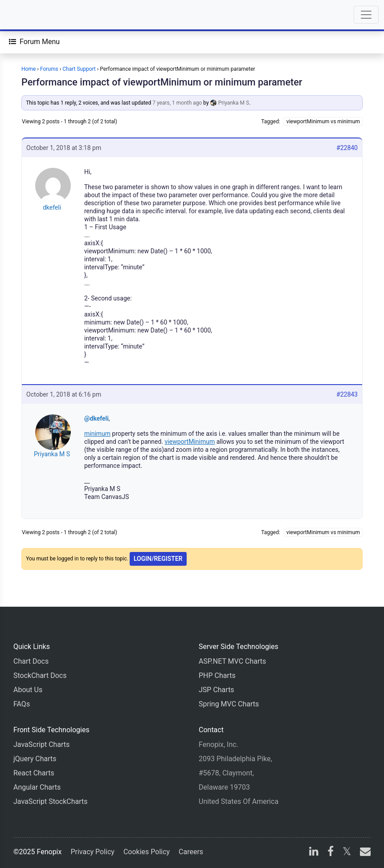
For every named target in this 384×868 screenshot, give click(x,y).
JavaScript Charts (41, 744)
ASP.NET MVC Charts (232, 661)
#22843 (347, 394)
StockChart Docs (40, 675)
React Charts (34, 773)
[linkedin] (314, 853)
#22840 (347, 148)
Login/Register (158, 559)
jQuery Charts (35, 759)
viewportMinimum (190, 442)
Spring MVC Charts (229, 704)
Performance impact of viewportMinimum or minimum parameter (162, 82)
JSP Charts (217, 690)
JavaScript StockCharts (51, 801)
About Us (28, 690)
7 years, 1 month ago (177, 103)
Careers (191, 852)
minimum (97, 434)
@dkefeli (96, 418)
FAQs (22, 704)
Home (29, 69)
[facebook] (331, 853)
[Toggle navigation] (366, 15)
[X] (347, 853)
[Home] (32, 15)
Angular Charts (37, 787)
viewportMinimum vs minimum (323, 122)
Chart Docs (31, 661)
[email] (364, 853)
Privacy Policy (92, 852)
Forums (49, 69)
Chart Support (79, 69)
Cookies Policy (147, 852)
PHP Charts (217, 675)
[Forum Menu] (34, 42)
